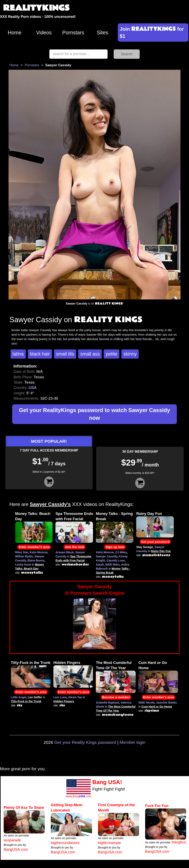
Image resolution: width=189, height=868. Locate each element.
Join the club (75, 547)
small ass (90, 354)
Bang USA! (107, 782)
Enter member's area (34, 547)
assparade (12, 840)
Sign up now (115, 547)
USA (33, 388)
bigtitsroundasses (65, 843)
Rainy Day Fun (149, 514)
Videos (44, 33)
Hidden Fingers (67, 663)
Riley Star (22, 552)
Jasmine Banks (166, 703)
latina (18, 354)
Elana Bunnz (36, 560)
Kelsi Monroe (39, 552)
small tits (65, 354)
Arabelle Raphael (107, 703)
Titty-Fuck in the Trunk (31, 663)
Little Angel (19, 697)
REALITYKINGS (36, 8)
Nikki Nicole (146, 703)
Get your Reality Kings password (85, 742)
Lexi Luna (60, 697)
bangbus (179, 842)
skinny (130, 354)
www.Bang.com (79, 796)
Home (15, 33)
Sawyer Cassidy (107, 556)
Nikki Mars (112, 565)
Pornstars (73, 33)
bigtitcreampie (110, 843)
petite (111, 354)
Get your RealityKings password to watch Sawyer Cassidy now (94, 414)
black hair (40, 354)
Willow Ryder (24, 556)
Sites (103, 33)
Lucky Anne (23, 565)
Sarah (100, 565)
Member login (132, 742)
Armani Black (64, 552)
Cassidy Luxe (116, 560)
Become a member (116, 697)
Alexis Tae (75, 697)
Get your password (155, 542)
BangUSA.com (16, 850)
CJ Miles (121, 552)
